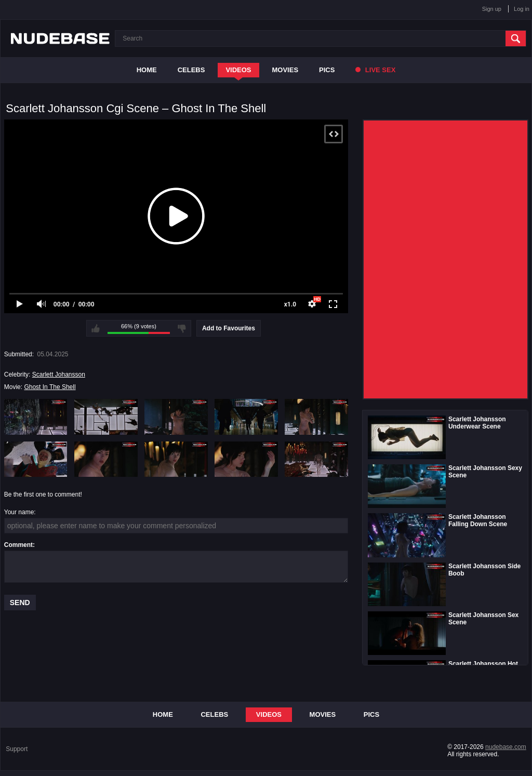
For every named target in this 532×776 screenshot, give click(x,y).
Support (17, 749)
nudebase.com (506, 747)
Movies (285, 70)
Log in (522, 9)
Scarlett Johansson (59, 374)
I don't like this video (182, 328)
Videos (238, 70)
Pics (327, 70)
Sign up (492, 9)
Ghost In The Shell (50, 387)
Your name (19, 512)
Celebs (191, 70)
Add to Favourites (229, 328)
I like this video (96, 328)
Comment (18, 545)
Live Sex (375, 70)
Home (147, 70)
